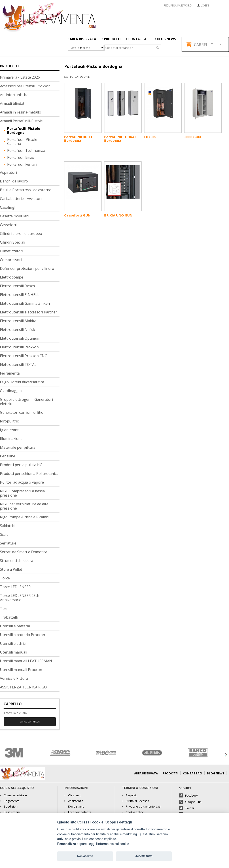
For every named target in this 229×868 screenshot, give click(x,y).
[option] (23, 753)
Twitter (190, 808)
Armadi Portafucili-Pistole (21, 121)
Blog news (166, 39)
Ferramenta (10, 373)
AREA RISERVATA (83, 39)
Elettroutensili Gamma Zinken (25, 303)
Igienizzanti (10, 430)
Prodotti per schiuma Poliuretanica (29, 474)
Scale (4, 534)
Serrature (8, 543)
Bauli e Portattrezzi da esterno (26, 190)
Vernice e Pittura (14, 678)
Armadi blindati (13, 103)
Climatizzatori (12, 251)
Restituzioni (12, 812)
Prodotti (112, 39)
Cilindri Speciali (13, 242)
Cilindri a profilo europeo (21, 234)
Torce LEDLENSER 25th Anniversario (20, 598)
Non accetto (85, 856)
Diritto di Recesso (137, 801)
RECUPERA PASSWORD (178, 6)
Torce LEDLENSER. (16, 587)
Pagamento (12, 801)
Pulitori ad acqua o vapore (22, 482)
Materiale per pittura (18, 447)
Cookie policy (135, 812)
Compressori (11, 260)
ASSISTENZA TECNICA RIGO (23, 687)
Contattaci (139, 39)
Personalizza (67, 844)
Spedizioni (11, 806)
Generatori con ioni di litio (22, 412)
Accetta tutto (144, 856)
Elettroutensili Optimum (20, 338)
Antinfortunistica (14, 95)
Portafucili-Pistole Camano (22, 141)
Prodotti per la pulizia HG (21, 465)
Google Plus (193, 802)
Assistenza (76, 801)
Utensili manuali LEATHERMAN (26, 661)
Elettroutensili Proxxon (19, 347)
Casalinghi (9, 207)
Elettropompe (12, 277)
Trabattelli (9, 617)
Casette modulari (14, 216)
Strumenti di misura (17, 561)
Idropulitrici (10, 421)
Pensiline (8, 456)
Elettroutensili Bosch (17, 286)
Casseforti (9, 225)
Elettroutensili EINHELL (20, 295)
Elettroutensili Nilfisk (18, 330)
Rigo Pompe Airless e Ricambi (25, 517)
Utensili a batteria (15, 626)
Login (205, 5)
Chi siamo (75, 795)
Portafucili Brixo (21, 157)
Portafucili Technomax (26, 150)
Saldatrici (8, 526)
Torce (5, 578)
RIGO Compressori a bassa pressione (22, 493)
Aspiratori (8, 172)
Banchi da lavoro (14, 181)
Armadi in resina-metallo (21, 112)
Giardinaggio (11, 391)
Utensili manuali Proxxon (21, 670)
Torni (5, 609)
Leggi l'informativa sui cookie (108, 844)
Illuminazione (11, 439)
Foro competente (80, 812)
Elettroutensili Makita (18, 321)
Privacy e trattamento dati (143, 806)
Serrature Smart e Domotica (24, 552)
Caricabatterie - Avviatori (21, 199)
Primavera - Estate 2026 (20, 77)
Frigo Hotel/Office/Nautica (22, 382)
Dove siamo (76, 806)
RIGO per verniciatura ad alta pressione (24, 506)
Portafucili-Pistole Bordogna (24, 131)
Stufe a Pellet (11, 569)
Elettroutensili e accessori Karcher (29, 312)
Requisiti (131, 795)
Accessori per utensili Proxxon (25, 86)
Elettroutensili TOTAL (18, 364)
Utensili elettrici (13, 643)
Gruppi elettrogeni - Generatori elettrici (26, 402)
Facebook (192, 795)
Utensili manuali (14, 652)
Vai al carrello (30, 721)
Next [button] (226, 755)
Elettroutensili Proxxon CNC (23, 356)
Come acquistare (15, 795)
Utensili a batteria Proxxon (22, 635)
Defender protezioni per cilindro (27, 268)
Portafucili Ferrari (22, 164)
